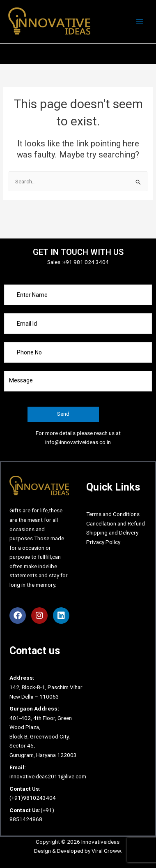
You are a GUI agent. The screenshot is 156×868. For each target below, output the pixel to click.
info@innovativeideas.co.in (78, 442)
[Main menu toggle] (140, 22)
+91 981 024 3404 (86, 262)
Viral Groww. (106, 851)
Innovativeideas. (101, 842)
